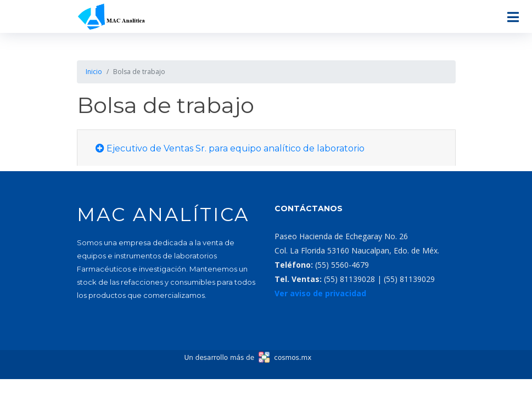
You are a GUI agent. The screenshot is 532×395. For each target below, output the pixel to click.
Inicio (94, 72)
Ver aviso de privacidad (320, 293)
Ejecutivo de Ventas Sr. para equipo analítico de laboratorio (230, 148)
